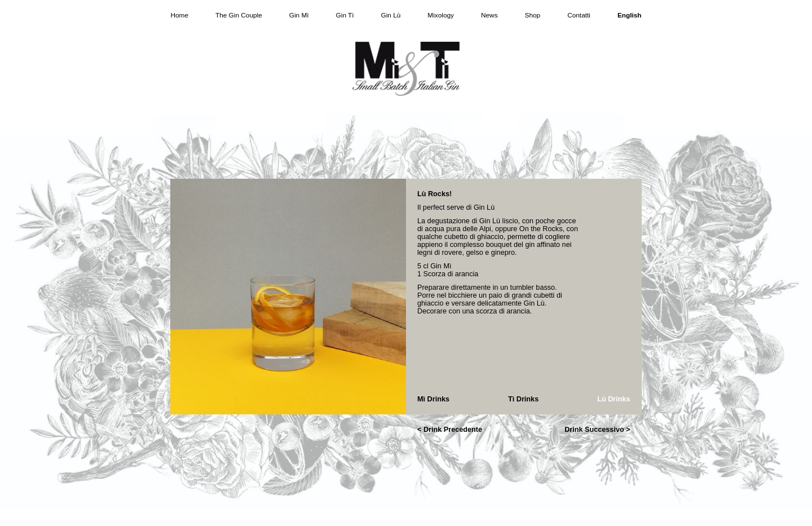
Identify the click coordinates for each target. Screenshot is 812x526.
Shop (533, 15)
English (630, 15)
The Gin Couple (239, 15)
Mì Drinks (433, 399)
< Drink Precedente (450, 430)
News (489, 15)
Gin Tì (345, 15)
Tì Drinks (523, 399)
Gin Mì (299, 15)
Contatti (579, 15)
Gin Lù (391, 15)
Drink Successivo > (597, 430)
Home (179, 15)
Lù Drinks (614, 399)
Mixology (441, 15)
